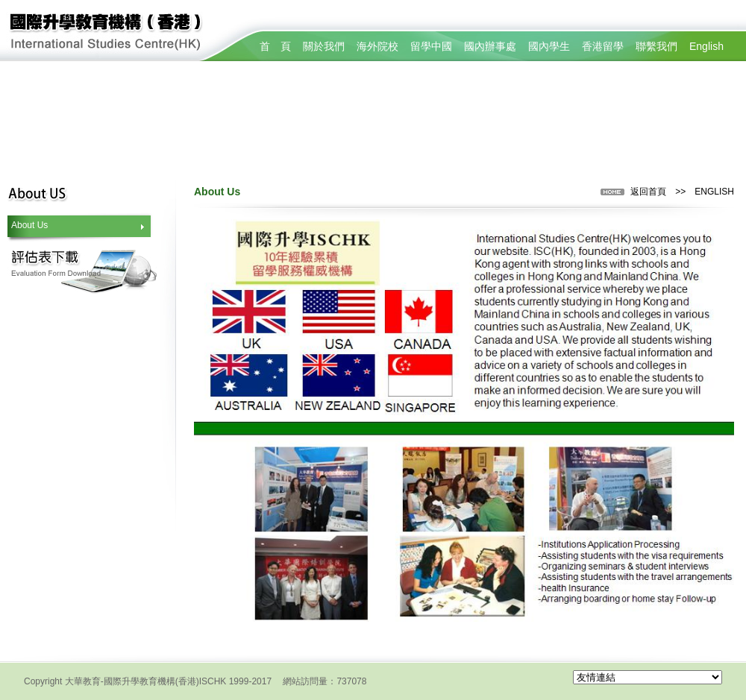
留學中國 (431, 46)
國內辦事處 (490, 46)
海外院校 (377, 46)
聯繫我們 (656, 46)
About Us (29, 225)
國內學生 (549, 46)
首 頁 (275, 46)
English (706, 46)
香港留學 (603, 46)
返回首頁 (648, 192)
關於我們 (324, 46)
